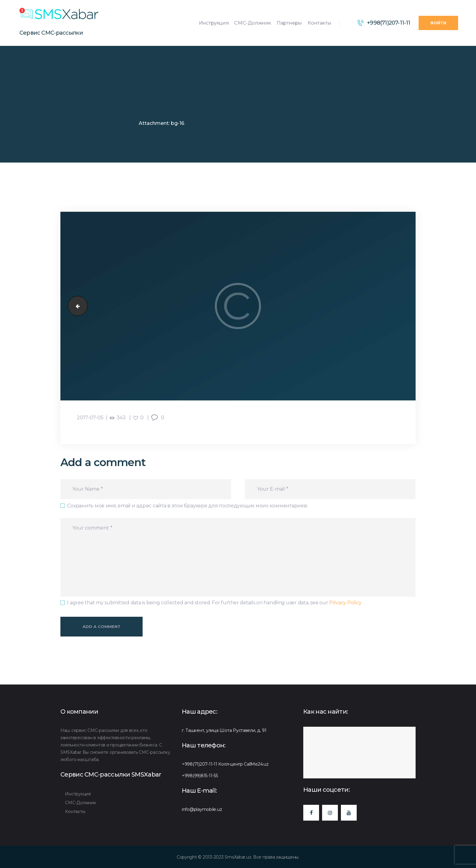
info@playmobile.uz (202, 809)
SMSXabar (74, 123)
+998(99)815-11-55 (200, 776)
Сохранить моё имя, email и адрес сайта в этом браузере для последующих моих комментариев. (187, 506)
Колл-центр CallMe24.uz (243, 764)
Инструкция (78, 794)
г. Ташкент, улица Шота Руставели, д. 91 (224, 730)
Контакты (75, 811)
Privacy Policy (345, 603)
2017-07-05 (90, 418)
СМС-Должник (80, 803)
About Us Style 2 (113, 123)
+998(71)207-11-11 (200, 764)
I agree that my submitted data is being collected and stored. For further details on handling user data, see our (214, 603)
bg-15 (75, 306)
